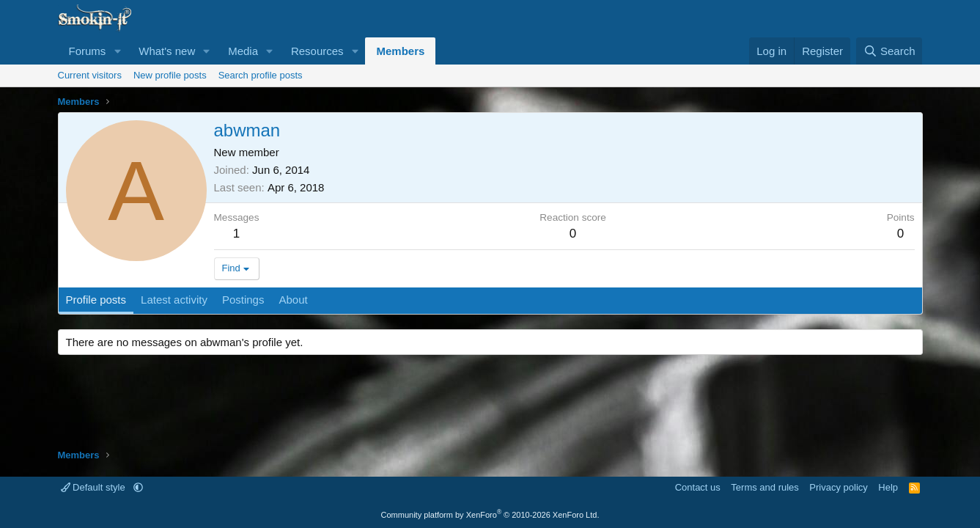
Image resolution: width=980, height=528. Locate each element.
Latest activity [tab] (174, 300)
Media (243, 51)
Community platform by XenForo (490, 515)
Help (888, 487)
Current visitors (90, 75)
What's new (167, 51)
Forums (88, 51)
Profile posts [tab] (96, 300)
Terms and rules (765, 487)
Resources (317, 51)
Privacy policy (838, 487)
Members (400, 51)
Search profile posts (261, 75)
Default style (95, 487)
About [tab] (293, 300)
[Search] (889, 51)
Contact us (698, 487)
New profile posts (170, 75)
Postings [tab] (243, 300)
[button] (117, 51)
